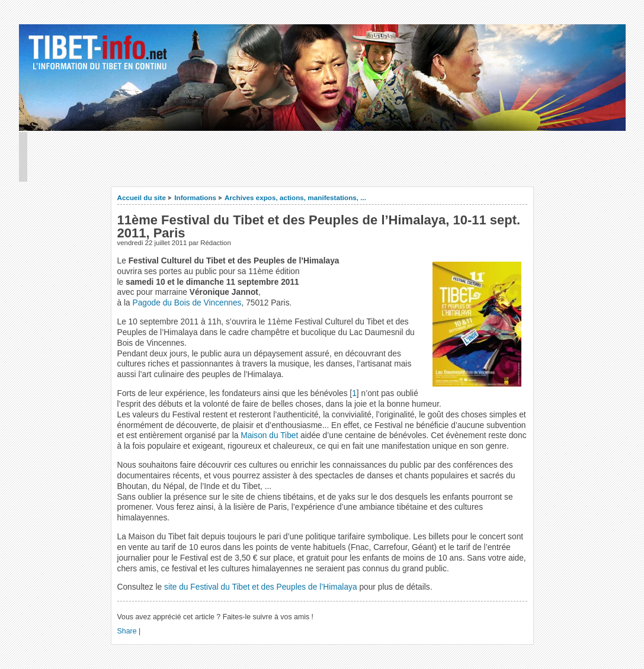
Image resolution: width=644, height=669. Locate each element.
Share (127, 631)
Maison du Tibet (269, 435)
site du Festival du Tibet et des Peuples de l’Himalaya (261, 587)
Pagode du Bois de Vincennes (187, 303)
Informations (195, 197)
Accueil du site (142, 197)
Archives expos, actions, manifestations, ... (295, 197)
